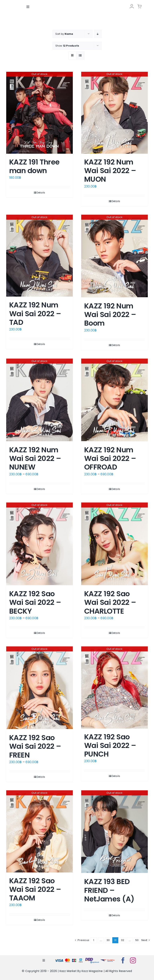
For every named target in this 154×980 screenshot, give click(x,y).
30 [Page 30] (108, 940)
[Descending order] (98, 34)
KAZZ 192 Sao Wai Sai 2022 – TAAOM (35, 889)
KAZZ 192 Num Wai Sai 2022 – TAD (35, 314)
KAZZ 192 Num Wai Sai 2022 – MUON (110, 170)
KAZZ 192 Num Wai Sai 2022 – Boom (110, 315)
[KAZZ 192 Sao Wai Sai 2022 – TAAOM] (40, 831)
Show (67, 45)
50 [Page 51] (137, 940)
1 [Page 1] (94, 940)
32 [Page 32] (123, 940)
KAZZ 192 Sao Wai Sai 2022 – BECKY (35, 602)
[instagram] (133, 960)
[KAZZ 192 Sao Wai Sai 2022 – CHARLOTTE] (114, 544)
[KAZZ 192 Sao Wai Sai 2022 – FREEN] (40, 688)
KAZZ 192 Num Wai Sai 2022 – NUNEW (35, 458)
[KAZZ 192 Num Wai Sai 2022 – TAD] (40, 256)
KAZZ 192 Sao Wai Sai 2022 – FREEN (35, 746)
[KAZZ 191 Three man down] (40, 113)
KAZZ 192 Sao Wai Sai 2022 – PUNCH (110, 745)
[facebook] (123, 960)
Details (41, 192)
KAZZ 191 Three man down (34, 166)
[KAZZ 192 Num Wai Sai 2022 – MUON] (114, 113)
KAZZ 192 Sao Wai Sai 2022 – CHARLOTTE (110, 602)
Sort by (64, 34)
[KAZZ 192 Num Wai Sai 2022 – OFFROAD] (114, 400)
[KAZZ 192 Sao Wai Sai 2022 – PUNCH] (114, 687)
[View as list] (80, 55)
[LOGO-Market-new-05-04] (77, 3)
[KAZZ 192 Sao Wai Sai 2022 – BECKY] (40, 544)
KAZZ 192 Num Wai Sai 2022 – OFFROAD (110, 458)
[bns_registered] (92, 959)
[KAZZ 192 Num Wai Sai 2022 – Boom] (114, 256)
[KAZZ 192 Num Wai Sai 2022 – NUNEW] (40, 400)
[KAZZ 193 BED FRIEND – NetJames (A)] (114, 832)
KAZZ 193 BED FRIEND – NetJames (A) (109, 890)
